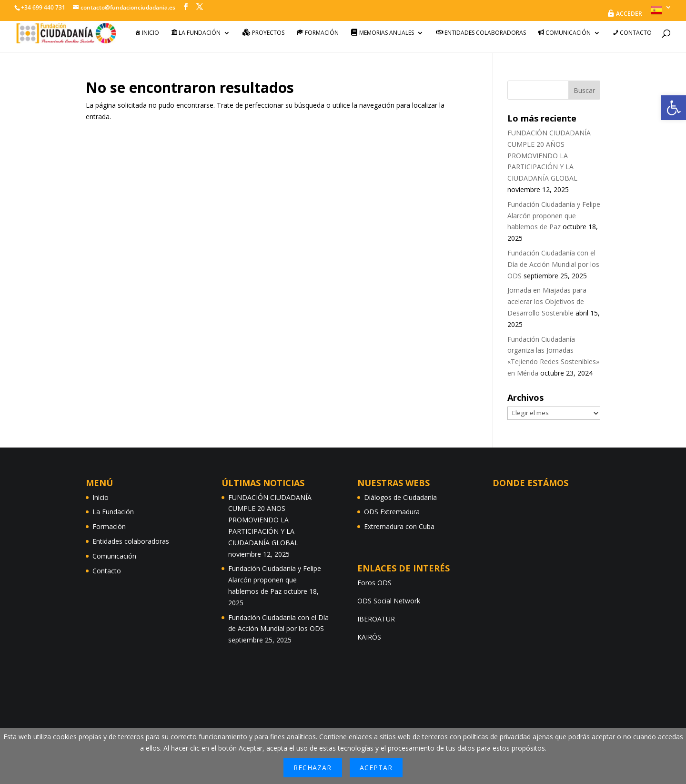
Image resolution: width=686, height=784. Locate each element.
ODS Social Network (389, 601)
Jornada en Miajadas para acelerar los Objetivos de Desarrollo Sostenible (547, 301)
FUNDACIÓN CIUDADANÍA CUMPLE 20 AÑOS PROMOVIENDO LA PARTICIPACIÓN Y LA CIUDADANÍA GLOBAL (549, 155)
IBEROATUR (376, 619)
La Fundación (113, 512)
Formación (109, 526)
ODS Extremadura (392, 512)
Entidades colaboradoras (131, 541)
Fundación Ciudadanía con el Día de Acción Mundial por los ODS (553, 264)
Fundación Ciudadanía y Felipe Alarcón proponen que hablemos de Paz (554, 216)
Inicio (101, 497)
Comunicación (114, 556)
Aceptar (376, 768)
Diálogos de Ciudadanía (400, 497)
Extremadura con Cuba (399, 526)
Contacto (107, 571)
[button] (674, 108)
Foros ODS (374, 583)
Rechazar (313, 768)
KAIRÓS (369, 637)
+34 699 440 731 (43, 7)
